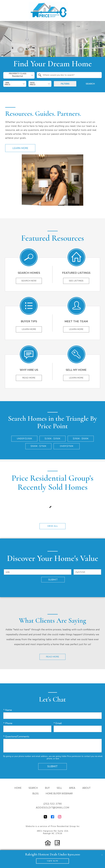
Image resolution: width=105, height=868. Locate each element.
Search (90, 84)
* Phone (8, 723)
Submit (53, 580)
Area (72, 788)
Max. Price (33, 84)
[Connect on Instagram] (60, 818)
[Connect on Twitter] (45, 818)
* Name (8, 710)
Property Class (18, 75)
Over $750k (67, 446)
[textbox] (71, 75)
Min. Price (7, 84)
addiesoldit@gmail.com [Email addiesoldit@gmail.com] (53, 808)
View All (53, 526)
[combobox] (19, 75)
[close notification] (102, 853)
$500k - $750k (38, 446)
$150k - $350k (52, 439)
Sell (59, 788)
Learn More (20, 148)
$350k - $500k (81, 439)
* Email (58, 723)
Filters (65, 84)
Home (18, 788)
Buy (47, 788)
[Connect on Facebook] (52, 818)
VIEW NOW (53, 861)
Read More (52, 657)
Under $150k (24, 439)
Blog (35, 794)
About (86, 788)
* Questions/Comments (16, 737)
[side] (38, 572)
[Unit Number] (87, 572)
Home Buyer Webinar (59, 794)
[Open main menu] (99, 11)
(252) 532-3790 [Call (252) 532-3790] (53, 804)
